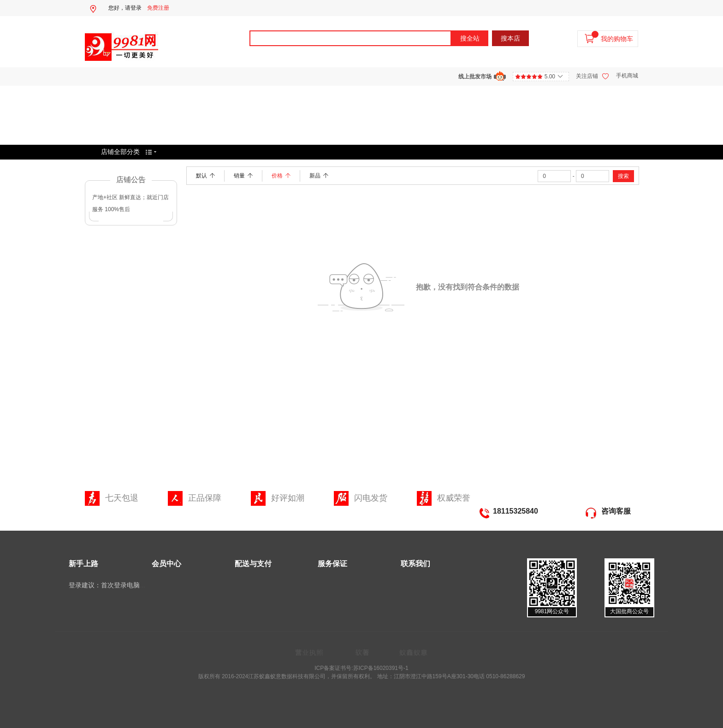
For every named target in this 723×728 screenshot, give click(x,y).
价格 (281, 176)
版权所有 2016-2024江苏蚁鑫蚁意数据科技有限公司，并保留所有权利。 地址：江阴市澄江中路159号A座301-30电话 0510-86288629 (362, 676)
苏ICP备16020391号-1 (381, 668)
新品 (319, 176)
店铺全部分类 (120, 152)
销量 (243, 176)
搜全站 (470, 38)
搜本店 (510, 38)
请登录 (133, 8)
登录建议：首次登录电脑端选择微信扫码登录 (133, 585)
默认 (205, 176)
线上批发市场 (475, 77)
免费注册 (158, 8)
